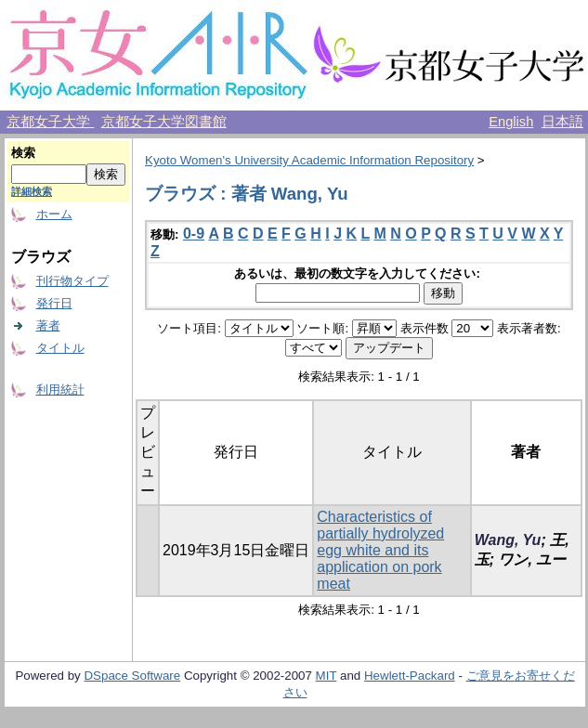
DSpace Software (132, 676)
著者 (48, 325)
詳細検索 (32, 191)
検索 (23, 153)
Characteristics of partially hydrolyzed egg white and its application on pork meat (380, 550)
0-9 (194, 234)
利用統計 (60, 390)
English (511, 122)
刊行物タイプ (72, 281)
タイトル (60, 348)
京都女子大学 (50, 122)
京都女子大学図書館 (164, 122)
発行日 (54, 303)
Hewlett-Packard (410, 676)
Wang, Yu (508, 540)
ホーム (54, 214)
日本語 (562, 122)
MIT (327, 676)
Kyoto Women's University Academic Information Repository (309, 160)
